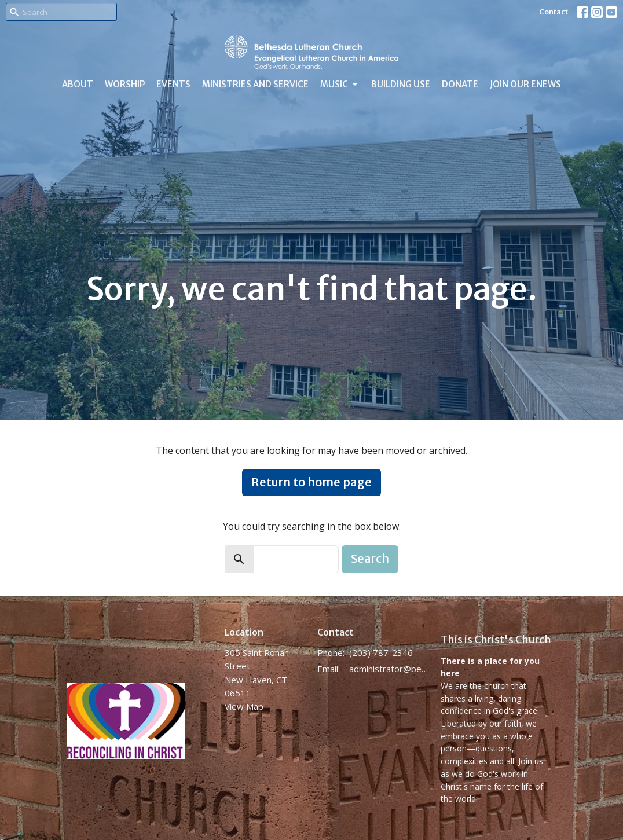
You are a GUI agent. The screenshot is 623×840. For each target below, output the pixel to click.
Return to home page (311, 482)
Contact (554, 12)
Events (173, 84)
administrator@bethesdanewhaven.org (389, 669)
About (78, 84)
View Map (244, 706)
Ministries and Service (255, 84)
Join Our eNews (525, 84)
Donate (460, 84)
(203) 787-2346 (381, 652)
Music (340, 85)
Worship (125, 84)
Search (370, 558)
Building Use (401, 84)
